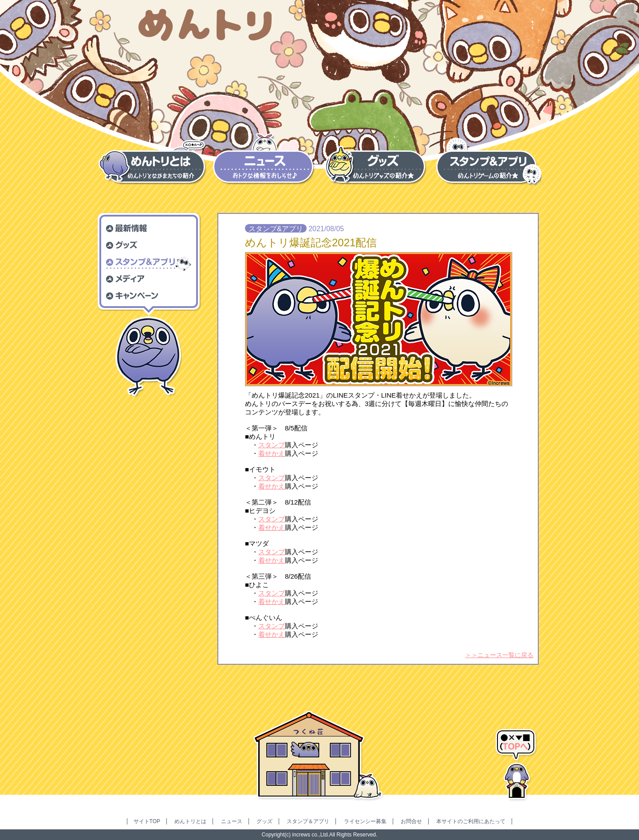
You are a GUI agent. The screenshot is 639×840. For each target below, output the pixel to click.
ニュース (232, 821)
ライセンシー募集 (365, 821)
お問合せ (411, 821)
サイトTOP (147, 821)
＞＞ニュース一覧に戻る (499, 655)
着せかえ (272, 453)
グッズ (264, 821)
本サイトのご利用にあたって (471, 821)
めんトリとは (190, 821)
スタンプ (272, 445)
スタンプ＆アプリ (308, 821)
